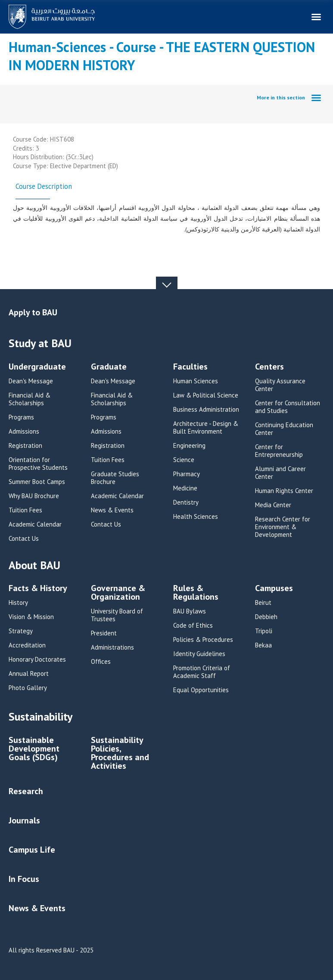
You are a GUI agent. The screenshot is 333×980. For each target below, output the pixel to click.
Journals (24, 820)
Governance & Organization (118, 593)
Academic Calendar (35, 524)
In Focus (24, 879)
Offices (101, 662)
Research (26, 791)
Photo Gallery (28, 688)
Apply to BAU (33, 312)
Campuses (274, 589)
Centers (269, 367)
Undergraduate (37, 367)
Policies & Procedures (203, 640)
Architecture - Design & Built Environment (206, 428)
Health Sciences (196, 517)
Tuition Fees (25, 510)
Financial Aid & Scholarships (30, 399)
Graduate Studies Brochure (115, 478)
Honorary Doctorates (37, 659)
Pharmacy (187, 474)
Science (184, 460)
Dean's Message (31, 381)
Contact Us (24, 539)
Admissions (24, 431)
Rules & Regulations (196, 593)
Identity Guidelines (199, 654)
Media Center (273, 505)
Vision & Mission (31, 617)
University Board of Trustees (117, 615)
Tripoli (264, 631)
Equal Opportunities (201, 690)
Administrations (112, 647)
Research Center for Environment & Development (283, 527)
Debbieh (266, 617)
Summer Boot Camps (37, 482)
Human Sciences (196, 381)
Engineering (189, 446)
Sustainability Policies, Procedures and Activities (120, 753)
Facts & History (38, 589)
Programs (21, 417)
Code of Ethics (193, 626)
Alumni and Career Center (280, 473)
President (104, 633)
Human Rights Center (284, 491)
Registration (25, 446)
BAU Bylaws (190, 611)
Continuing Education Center (284, 429)
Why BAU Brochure (34, 496)
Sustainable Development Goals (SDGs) (34, 749)
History (18, 603)
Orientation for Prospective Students (38, 464)
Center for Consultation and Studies (288, 407)
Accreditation (27, 645)
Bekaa (263, 645)
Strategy (21, 631)
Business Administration (206, 410)
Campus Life (32, 850)
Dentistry (186, 502)
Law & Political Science (206, 395)
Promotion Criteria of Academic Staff (202, 672)
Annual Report (29, 674)
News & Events (112, 510)
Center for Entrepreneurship (279, 451)
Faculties (190, 367)
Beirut (263, 603)
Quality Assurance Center (280, 385)
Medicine (185, 488)
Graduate (109, 367)
